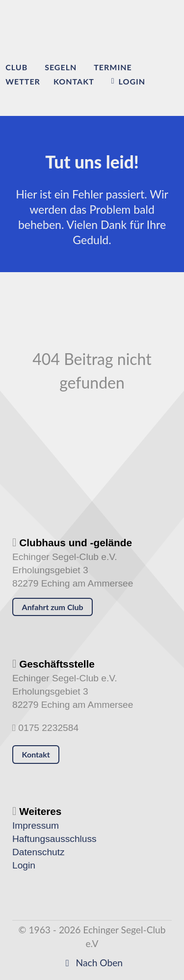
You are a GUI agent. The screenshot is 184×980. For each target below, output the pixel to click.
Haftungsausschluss (54, 839)
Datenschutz (39, 852)
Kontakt (36, 754)
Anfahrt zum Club (53, 607)
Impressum (36, 826)
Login (24, 865)
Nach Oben (92, 963)
